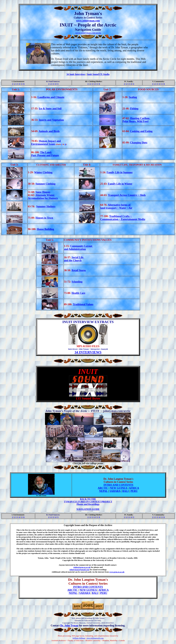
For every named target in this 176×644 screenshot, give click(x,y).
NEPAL (103, 491)
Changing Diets (139, 143)
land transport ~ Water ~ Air (116, 208)
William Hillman (79, 638)
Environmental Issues (43, 144)
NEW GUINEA (119, 488)
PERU (134, 491)
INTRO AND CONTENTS (118, 485)
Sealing (133, 97)
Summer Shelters (46, 206)
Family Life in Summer (120, 172)
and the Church (73, 260)
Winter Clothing (43, 172)
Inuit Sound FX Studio (98, 74)
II (65, 144)
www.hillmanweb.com (95, 638)
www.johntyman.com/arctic (88, 33)
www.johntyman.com (88, 21)
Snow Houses (43, 192)
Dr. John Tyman (69, 626)
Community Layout (82, 246)
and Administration (75, 249)
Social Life (78, 257)
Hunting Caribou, (140, 118)
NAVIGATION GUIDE (88, 509)
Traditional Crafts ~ (121, 216)
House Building (45, 229)
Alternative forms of (119, 205)
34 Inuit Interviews (76, 74)
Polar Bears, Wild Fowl (135, 121)
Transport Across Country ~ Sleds (127, 195)
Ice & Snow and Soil (50, 109)
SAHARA (115, 491)
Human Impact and (50, 141)
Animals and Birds (49, 131)
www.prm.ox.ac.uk (117, 572)
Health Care (78, 293)
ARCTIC (103, 488)
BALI (126, 491)
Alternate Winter (45, 195)
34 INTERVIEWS (88, 352)
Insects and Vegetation (51, 120)
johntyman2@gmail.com (79, 570)
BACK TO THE (88, 499)
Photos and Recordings (88, 504)
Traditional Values (83, 304)
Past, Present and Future (45, 155)
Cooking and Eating (141, 131)
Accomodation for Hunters (43, 198)
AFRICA (134, 488)
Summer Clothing (45, 184)
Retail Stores (79, 270)
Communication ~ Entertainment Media (123, 219)
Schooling (77, 282)
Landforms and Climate (51, 97)
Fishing (134, 109)
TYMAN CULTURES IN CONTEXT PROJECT (88, 502)
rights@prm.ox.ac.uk (82, 567)
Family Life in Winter (120, 184)
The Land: (46, 152)
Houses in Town (44, 218)
